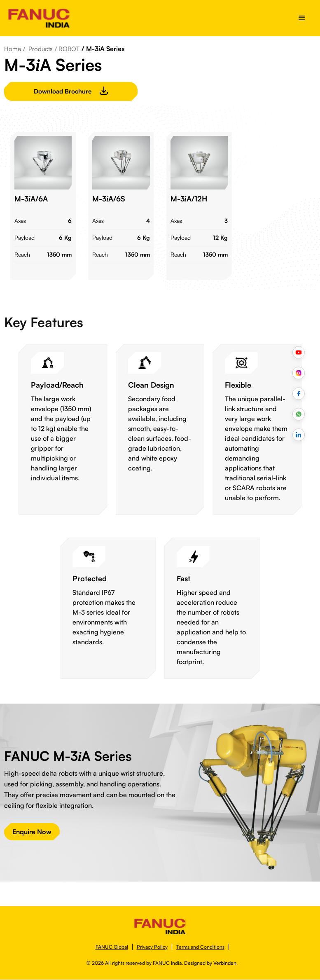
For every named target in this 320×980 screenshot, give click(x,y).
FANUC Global (112, 947)
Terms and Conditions (200, 947)
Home (13, 49)
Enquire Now (32, 832)
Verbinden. (225, 963)
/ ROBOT (67, 49)
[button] (302, 18)
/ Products (38, 49)
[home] (39, 18)
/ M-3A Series (103, 49)
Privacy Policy (152, 947)
